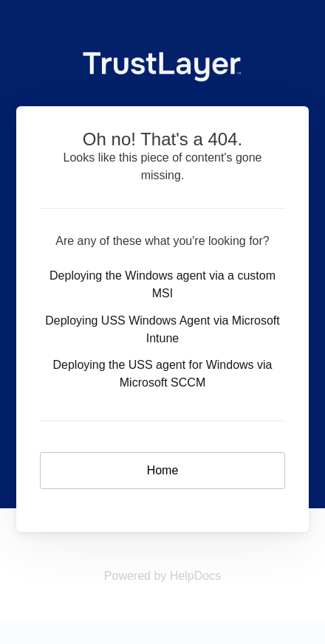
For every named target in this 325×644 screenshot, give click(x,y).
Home (163, 470)
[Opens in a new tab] (162, 576)
